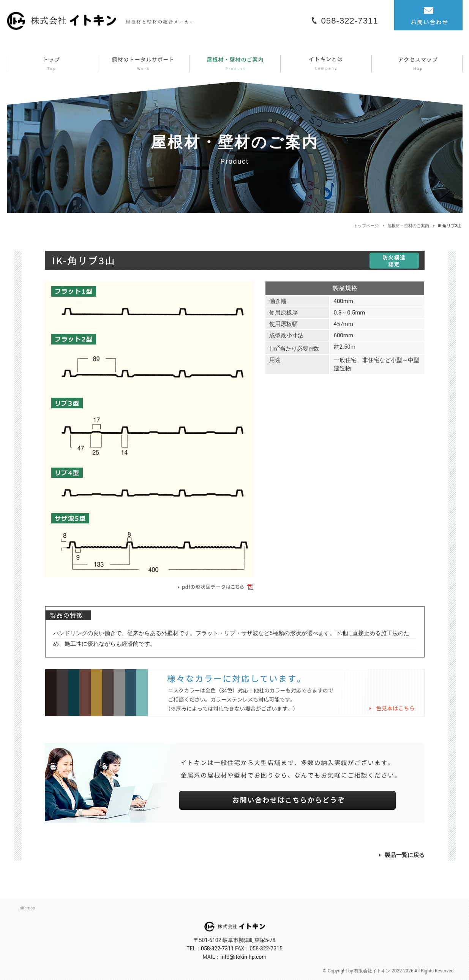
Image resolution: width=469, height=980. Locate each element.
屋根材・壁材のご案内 (408, 226)
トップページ (366, 226)
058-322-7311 (350, 21)
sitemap (28, 908)
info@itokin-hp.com (243, 957)
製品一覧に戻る (402, 855)
